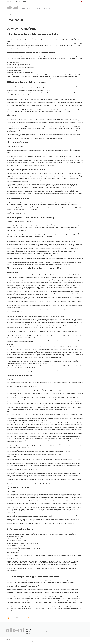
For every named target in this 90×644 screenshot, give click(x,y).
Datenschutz (29, 630)
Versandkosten (39, 641)
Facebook (49, 630)
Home (8, 15)
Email (47, 628)
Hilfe (47, 632)
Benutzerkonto (10, 1)
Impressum (29, 634)
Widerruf (28, 632)
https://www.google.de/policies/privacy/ (17, 311)
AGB (27, 628)
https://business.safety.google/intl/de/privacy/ (61, 310)
